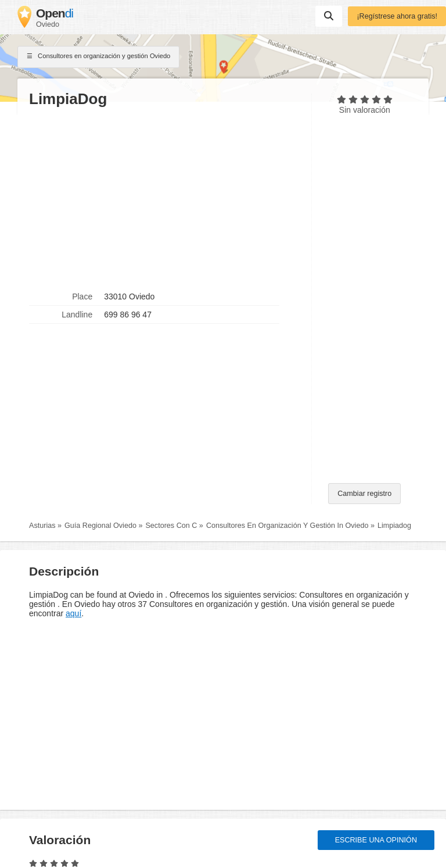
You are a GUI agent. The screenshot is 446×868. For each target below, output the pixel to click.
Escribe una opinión (376, 840)
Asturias (42, 526)
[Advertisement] (164, 198)
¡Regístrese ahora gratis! (397, 16)
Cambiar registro (364, 494)
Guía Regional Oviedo (100, 526)
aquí (73, 613)
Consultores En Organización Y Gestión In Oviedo (287, 526)
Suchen (329, 16)
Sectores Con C (171, 526)
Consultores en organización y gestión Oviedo (98, 57)
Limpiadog (394, 526)
